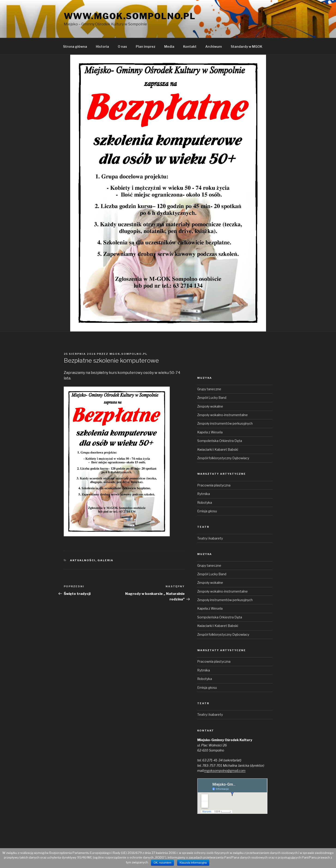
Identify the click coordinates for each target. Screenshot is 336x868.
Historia (102, 46)
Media (169, 46)
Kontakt (190, 46)
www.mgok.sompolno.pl (130, 16)
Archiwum (214, 46)
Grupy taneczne (209, 389)
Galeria (105, 560)
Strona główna (75, 46)
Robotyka (205, 503)
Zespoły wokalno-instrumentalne (222, 415)
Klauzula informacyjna (193, 863)
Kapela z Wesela (210, 432)
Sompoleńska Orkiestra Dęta (220, 441)
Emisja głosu (207, 511)
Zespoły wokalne (210, 406)
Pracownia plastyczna (214, 485)
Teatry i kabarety (210, 538)
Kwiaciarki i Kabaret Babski (218, 449)
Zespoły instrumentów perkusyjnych (225, 423)
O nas (122, 46)
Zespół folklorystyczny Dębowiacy (223, 458)
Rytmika (204, 494)
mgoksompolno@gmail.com (225, 771)
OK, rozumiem (162, 863)
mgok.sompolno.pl (129, 354)
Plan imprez (146, 46)
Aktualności (83, 560)
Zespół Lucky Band (212, 398)
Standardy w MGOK (247, 46)
